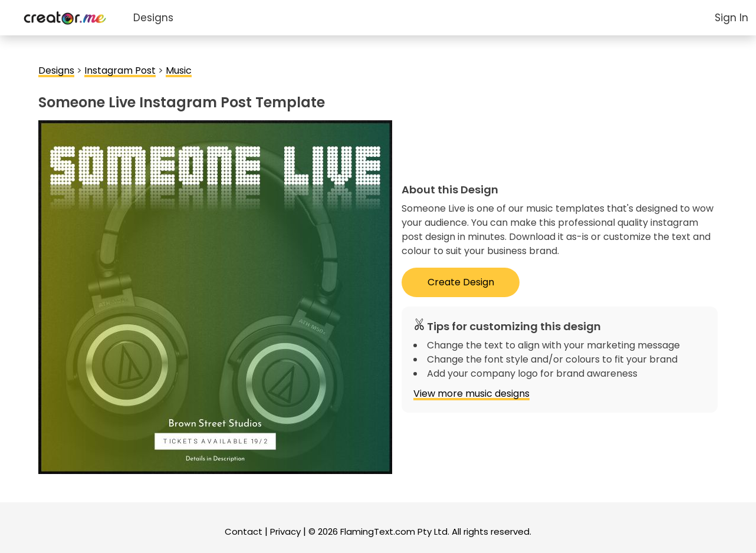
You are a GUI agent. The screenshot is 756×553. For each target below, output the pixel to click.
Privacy (285, 531)
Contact (244, 531)
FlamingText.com (378, 531)
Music (179, 70)
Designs (153, 18)
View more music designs (471, 394)
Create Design (461, 282)
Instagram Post (120, 70)
